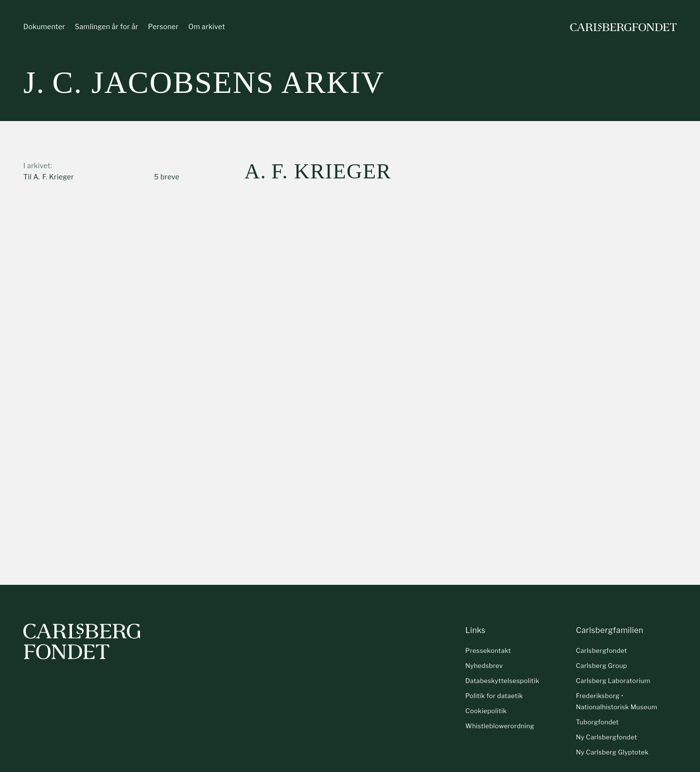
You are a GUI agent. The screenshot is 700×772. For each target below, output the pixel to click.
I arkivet (37, 166)
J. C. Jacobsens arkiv (204, 82)
